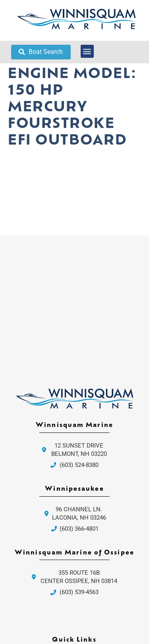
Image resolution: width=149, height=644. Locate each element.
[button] (87, 51)
